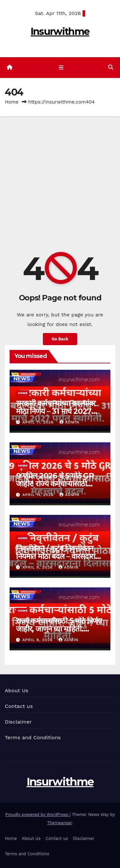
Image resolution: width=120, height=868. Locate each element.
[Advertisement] (60, 179)
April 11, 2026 (39, 422)
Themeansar (59, 823)
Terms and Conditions (33, 737)
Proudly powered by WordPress (38, 814)
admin (69, 422)
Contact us (19, 706)
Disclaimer (18, 722)
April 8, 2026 (38, 640)
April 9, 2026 (38, 567)
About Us (16, 690)
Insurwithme (60, 31)
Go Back (60, 339)
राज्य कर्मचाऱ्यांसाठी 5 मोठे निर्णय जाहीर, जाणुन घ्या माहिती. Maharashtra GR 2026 (59, 629)
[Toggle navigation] (61, 68)
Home (12, 102)
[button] (111, 67)
